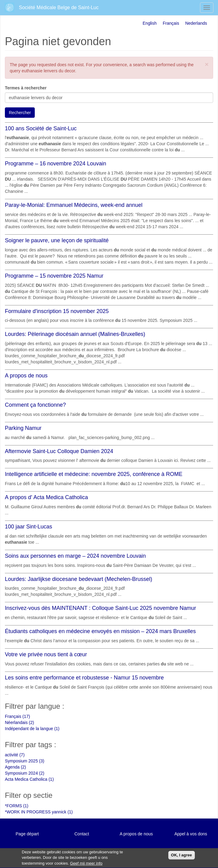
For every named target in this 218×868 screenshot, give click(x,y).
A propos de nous (26, 376)
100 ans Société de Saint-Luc (41, 128)
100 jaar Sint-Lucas (29, 527)
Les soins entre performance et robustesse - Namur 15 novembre (84, 678)
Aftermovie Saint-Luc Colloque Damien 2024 (59, 451)
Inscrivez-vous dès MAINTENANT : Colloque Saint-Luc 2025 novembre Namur (100, 608)
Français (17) (17, 716)
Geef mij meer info (86, 865)
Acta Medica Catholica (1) (29, 779)
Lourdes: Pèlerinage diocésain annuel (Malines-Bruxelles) (75, 334)
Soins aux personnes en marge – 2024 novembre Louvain (75, 556)
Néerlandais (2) (20, 722)
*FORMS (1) (17, 806)
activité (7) (15, 755)
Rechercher (20, 113)
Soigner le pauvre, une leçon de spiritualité (57, 240)
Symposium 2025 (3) (25, 761)
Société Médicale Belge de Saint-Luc (59, 7)
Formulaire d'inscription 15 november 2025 (57, 311)
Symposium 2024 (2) (25, 773)
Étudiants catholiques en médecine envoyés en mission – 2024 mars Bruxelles (100, 631)
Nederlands (196, 23)
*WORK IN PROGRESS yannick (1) (39, 812)
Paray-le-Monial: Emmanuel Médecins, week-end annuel (74, 205)
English (150, 23)
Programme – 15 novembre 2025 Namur (54, 276)
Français (171, 23)
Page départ (27, 834)
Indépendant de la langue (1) (32, 729)
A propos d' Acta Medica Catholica (46, 497)
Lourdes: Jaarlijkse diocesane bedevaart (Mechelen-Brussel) (79, 579)
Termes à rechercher (26, 88)
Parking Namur (23, 428)
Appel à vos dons (191, 834)
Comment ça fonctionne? (35, 405)
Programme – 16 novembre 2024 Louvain (55, 164)
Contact (82, 834)
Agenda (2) (15, 767)
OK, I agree (182, 857)
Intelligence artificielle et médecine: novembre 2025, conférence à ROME (94, 474)
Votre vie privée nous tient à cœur (46, 654)
